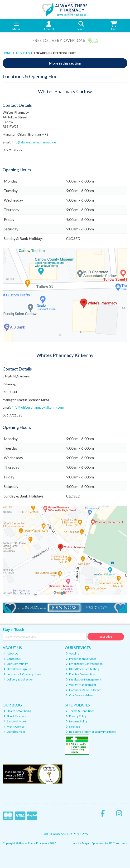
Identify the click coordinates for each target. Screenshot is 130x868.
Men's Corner (14, 727)
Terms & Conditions (80, 711)
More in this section (65, 63)
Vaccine (72, 653)
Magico (87, 843)
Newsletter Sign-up (17, 669)
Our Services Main (79, 695)
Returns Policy (77, 721)
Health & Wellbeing (17, 711)
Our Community (16, 664)
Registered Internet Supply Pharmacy (91, 732)
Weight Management (81, 685)
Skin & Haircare (15, 716)
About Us (11, 653)
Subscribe (106, 637)
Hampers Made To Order (83, 690)
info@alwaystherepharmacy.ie (34, 142)
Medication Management (84, 679)
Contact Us (12, 659)
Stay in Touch (13, 629)
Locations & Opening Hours (23, 674)
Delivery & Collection (19, 679)
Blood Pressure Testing (82, 669)
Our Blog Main (14, 732)
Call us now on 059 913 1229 (65, 834)
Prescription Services (81, 659)
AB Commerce (118, 843)
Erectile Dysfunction (80, 674)
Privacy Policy (76, 716)
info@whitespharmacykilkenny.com (38, 407)
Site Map (73, 727)
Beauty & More (15, 721)
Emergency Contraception (84, 664)
